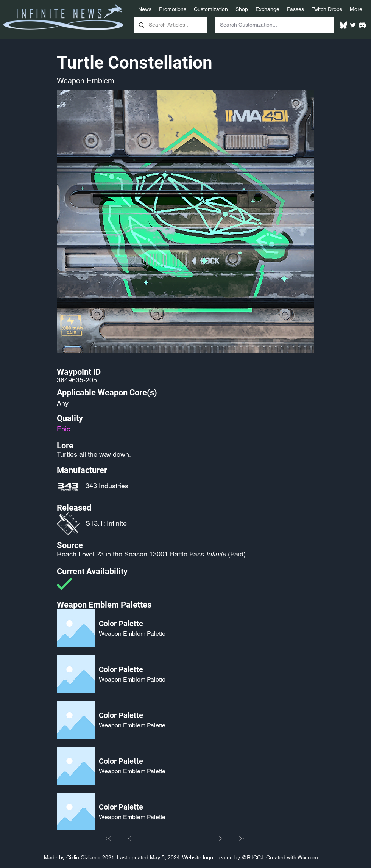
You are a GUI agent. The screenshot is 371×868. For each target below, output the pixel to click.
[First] (108, 838)
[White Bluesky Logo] (343, 25)
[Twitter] (353, 25)
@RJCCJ (253, 857)
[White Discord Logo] (362, 25)
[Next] (220, 838)
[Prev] (129, 838)
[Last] (242, 838)
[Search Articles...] (170, 25)
